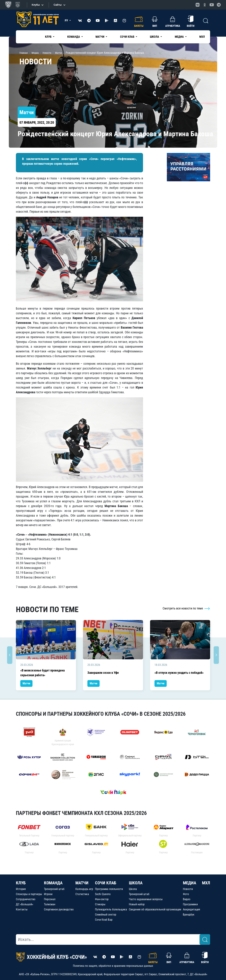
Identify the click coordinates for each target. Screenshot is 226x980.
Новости (188, 889)
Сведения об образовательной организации (155, 909)
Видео (187, 899)
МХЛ (202, 37)
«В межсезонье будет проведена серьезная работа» (42, 673)
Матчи (26, 683)
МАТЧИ (82, 883)
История (21, 889)
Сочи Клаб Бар (104, 920)
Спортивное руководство (59, 909)
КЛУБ (21, 883)
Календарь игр (84, 889)
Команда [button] (74, 37)
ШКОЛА (136, 883)
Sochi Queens (103, 894)
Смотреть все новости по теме (186, 608)
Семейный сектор (106, 915)
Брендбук (189, 915)
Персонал (50, 899)
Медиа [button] (180, 37)
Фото (186, 894)
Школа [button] (155, 37)
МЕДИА (190, 883)
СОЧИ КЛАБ (106, 883)
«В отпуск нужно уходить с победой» (179, 673)
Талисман (50, 904)
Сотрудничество (26, 899)
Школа (133, 889)
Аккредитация (191, 909)
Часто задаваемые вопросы (146, 899)
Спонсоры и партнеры (29, 894)
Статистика (82, 894)
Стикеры (100, 904)
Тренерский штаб (54, 889)
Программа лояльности (109, 889)
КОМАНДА (53, 883)
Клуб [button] (49, 37)
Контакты (22, 909)
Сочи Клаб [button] (128, 37)
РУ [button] (67, 21)
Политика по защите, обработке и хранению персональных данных (113, 966)
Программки (190, 904)
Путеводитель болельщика (111, 909)
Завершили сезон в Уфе (103, 673)
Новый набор (137, 904)
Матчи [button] (100, 37)
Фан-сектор (102, 899)
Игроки (48, 894)
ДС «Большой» (25, 904)
